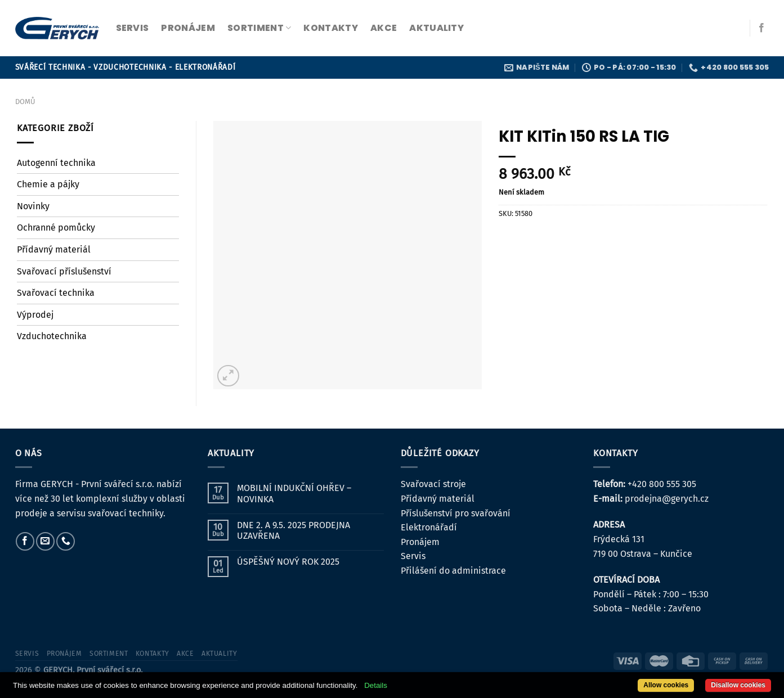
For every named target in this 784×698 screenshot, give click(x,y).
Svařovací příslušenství (64, 271)
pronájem (188, 28)
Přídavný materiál (54, 249)
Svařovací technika (56, 293)
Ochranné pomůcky (56, 228)
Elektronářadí (429, 527)
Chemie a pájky (48, 184)
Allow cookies (666, 685)
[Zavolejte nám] (66, 541)
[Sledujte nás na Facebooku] (761, 28)
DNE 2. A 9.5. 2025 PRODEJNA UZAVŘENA (294, 530)
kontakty (331, 28)
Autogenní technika (56, 163)
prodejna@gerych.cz (667, 499)
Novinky (33, 206)
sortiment (259, 28)
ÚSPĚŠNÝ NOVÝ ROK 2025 (288, 562)
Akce (384, 28)
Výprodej (35, 315)
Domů (25, 102)
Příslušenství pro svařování (456, 513)
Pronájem (420, 542)
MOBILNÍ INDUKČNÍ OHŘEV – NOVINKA (294, 493)
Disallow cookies (738, 685)
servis (133, 28)
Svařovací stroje (433, 484)
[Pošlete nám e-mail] (45, 541)
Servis (413, 556)
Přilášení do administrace (453, 571)
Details (376, 685)
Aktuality (436, 28)
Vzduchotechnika (52, 336)
